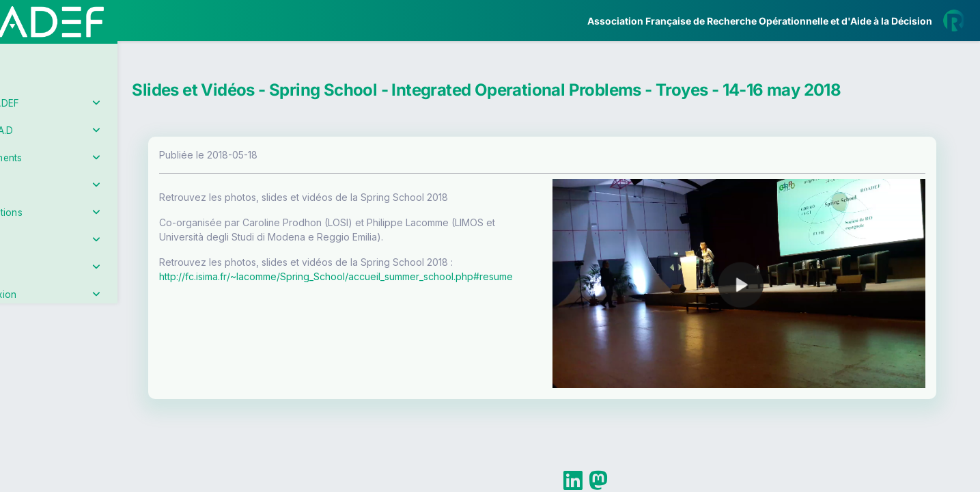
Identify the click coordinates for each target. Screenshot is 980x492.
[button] (20, 406)
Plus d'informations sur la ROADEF (789, 486)
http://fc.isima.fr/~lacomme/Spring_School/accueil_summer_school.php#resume (406, 276)
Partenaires (56, 315)
